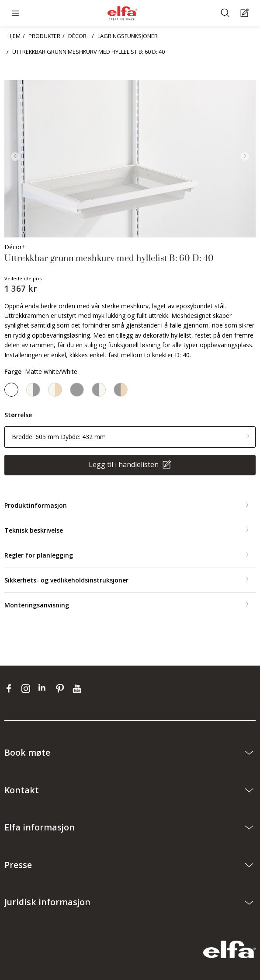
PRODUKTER (44, 36)
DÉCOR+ (79, 36)
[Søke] (226, 13)
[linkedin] (45, 688)
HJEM (14, 36)
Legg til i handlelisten (125, 464)
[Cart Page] (246, 13)
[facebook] (11, 688)
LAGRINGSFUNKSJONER (128, 36)
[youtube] (78, 688)
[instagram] (28, 688)
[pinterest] (62, 688)
